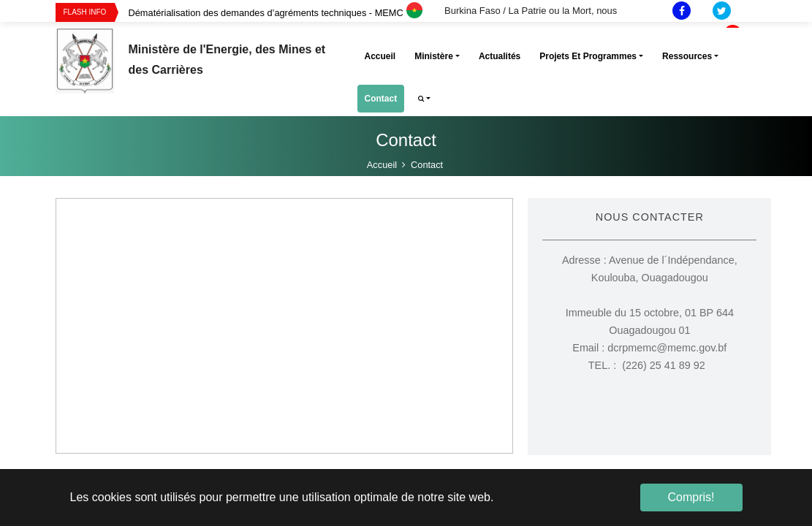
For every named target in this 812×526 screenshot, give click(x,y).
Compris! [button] (691, 497)
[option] (287, 13)
